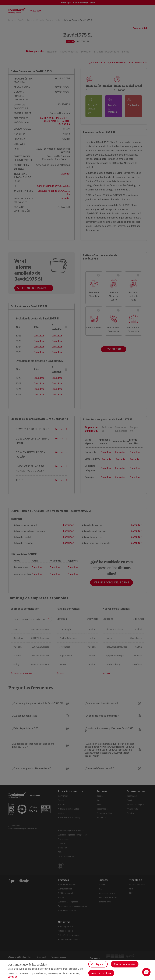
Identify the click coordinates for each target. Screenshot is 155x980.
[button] (146, 972)
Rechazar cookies (125, 964)
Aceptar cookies (101, 973)
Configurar (98, 964)
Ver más (12, 977)
